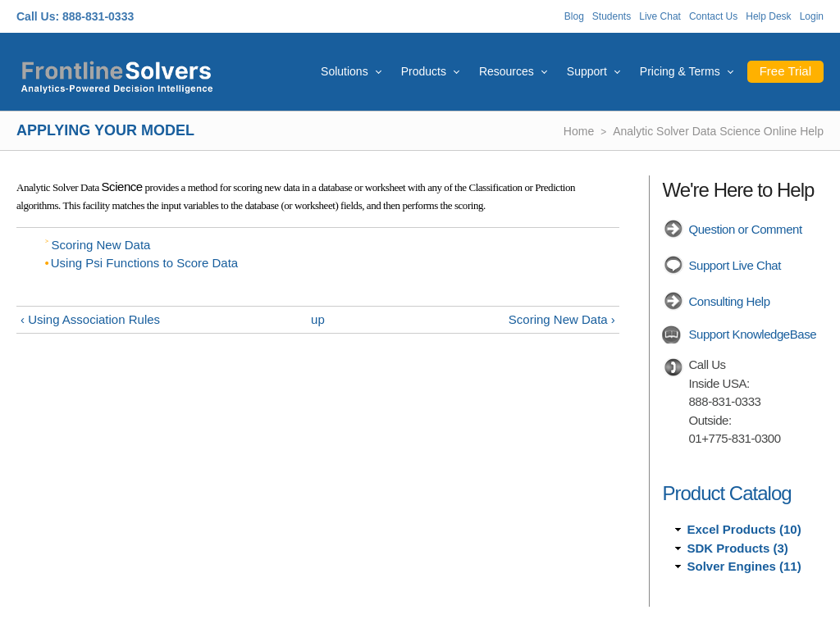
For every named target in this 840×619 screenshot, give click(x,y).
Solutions (345, 71)
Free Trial (785, 71)
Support (587, 71)
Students (612, 16)
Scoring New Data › (562, 319)
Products (424, 71)
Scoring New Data (101, 245)
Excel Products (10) (744, 529)
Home (579, 131)
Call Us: (38, 16)
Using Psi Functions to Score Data (144, 263)
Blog (574, 16)
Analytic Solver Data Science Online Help (718, 131)
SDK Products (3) (737, 548)
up (318, 319)
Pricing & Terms (680, 71)
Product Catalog (726, 493)
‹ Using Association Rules (90, 319)
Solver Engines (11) (744, 566)
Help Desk (768, 16)
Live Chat (660, 16)
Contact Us (713, 16)
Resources (507, 71)
